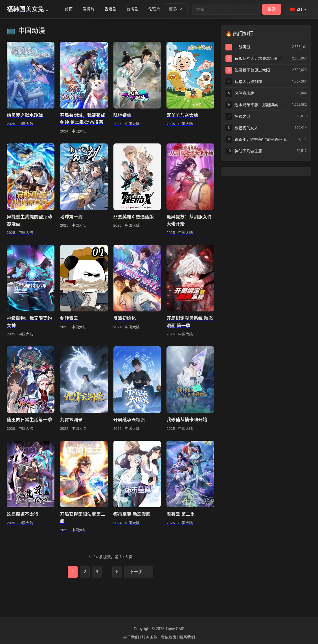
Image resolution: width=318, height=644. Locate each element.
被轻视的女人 (246, 128)
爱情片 (90, 9)
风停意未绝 (244, 93)
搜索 (272, 9)
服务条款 (150, 637)
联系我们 (187, 637)
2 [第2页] (85, 572)
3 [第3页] (97, 572)
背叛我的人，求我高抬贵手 (258, 59)
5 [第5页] (117, 572)
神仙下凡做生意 (248, 151)
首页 (69, 9)
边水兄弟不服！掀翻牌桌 (256, 105)
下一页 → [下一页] (139, 572)
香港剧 (113, 9)
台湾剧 (136, 9)
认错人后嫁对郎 (248, 82)
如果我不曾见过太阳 (252, 70)
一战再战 (242, 47)
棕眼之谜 (242, 116)
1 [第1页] (73, 572)
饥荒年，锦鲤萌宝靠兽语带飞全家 (263, 140)
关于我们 (131, 637)
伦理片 (160, 9)
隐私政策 (168, 637)
